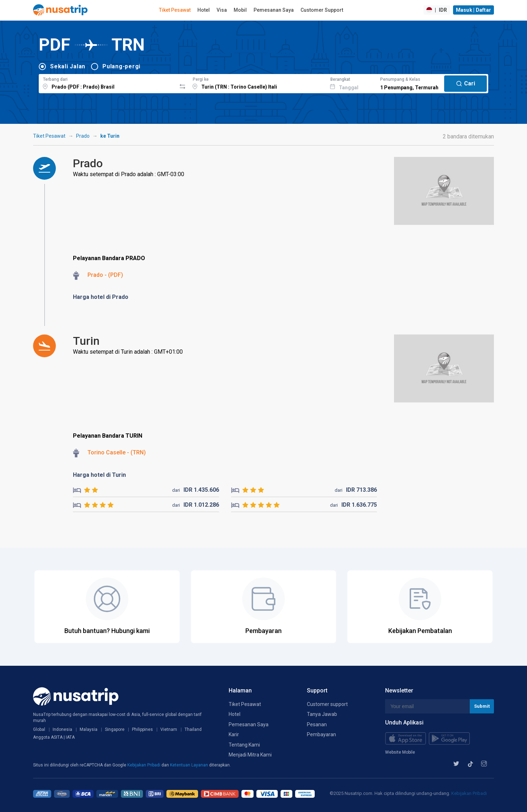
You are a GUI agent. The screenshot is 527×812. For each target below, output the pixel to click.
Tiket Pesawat (175, 10)
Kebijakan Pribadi (144, 765)
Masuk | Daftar (474, 10)
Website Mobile (400, 752)
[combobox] (108, 83)
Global (39, 729)
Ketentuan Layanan (190, 765)
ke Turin (110, 136)
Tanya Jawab (322, 714)
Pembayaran (321, 734)
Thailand (193, 729)
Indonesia (62, 729)
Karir (234, 734)
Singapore (115, 729)
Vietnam (169, 729)
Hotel (204, 10)
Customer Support (322, 10)
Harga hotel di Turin (99, 475)
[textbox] (108, 83)
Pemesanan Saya (274, 10)
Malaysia (89, 729)
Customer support (327, 704)
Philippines (142, 729)
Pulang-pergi (121, 66)
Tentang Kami (244, 745)
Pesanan (317, 724)
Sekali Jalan (68, 66)
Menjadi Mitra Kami (250, 755)
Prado (83, 136)
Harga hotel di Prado (101, 297)
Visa (222, 10)
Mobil (240, 10)
